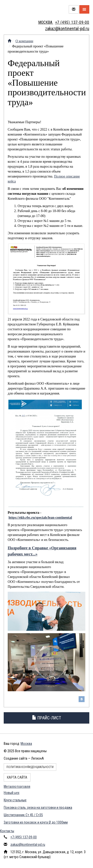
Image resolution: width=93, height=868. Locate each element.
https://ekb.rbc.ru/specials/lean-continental (40, 518)
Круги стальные (15, 800)
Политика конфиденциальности (30, 767)
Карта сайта (17, 777)
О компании (24, 41)
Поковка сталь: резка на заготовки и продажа (38, 808)
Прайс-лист (46, 718)
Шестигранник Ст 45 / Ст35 (23, 815)
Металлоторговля (17, 787)
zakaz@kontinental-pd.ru (28, 845)
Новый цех (12, 793)
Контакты (7, 831)
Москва (26, 744)
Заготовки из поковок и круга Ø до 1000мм (36, 822)
